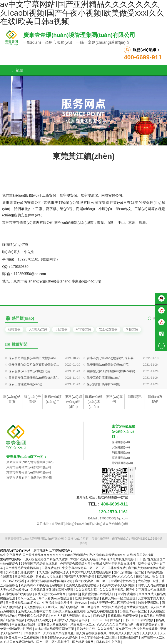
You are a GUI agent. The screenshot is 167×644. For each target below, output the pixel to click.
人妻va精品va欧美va (14, 590)
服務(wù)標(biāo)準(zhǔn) (94, 402)
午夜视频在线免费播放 (58, 603)
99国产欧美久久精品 (84, 559)
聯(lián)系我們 (155, 399)
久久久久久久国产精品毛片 (116, 624)
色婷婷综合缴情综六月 (76, 564)
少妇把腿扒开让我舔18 (21, 572)
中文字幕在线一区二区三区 (100, 637)
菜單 (18, 70)
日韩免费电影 (51, 568)
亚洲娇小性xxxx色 (124, 581)
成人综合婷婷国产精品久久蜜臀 (47, 559)
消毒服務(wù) (121, 452)
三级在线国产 (129, 637)
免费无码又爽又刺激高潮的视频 (52, 590)
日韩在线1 (143, 577)
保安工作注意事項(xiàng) (104, 391)
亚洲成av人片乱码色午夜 (71, 620)
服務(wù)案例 (114, 399)
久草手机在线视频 (153, 616)
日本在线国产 (32, 633)
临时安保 (14, 329)
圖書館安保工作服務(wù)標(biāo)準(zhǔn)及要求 (113, 384)
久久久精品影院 (87, 590)
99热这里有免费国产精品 (17, 642)
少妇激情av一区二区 (134, 611)
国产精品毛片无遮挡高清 (23, 568)
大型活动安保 (38, 329)
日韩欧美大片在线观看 (53, 624)
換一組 (157, 322)
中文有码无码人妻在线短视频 (92, 572)
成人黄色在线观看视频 (92, 633)
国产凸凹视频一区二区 (129, 572)
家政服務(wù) (121, 458)
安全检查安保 (108, 329)
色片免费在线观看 (146, 629)
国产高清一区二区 (153, 637)
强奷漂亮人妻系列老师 (80, 577)
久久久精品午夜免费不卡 (115, 629)
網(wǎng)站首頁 (12, 399)
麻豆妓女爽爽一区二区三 (92, 581)
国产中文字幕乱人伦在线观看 (146, 590)
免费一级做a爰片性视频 (17, 629)
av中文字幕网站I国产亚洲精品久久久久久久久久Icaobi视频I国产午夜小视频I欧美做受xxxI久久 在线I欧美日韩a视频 (77, 555)
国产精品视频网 (83, 642)
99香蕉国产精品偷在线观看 (39, 564)
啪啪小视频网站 (149, 603)
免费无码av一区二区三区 (119, 598)
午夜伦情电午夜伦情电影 (118, 559)
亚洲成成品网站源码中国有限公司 (50, 581)
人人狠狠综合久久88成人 (41, 607)
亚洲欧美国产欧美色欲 (17, 594)
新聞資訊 (135, 397)
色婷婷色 (74, 594)
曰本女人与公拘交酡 (152, 585)
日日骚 (141, 559)
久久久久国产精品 (112, 590)
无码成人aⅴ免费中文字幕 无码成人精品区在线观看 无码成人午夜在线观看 (68, 611)
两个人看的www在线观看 (56, 598)
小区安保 (61, 329)
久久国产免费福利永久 (54, 572)
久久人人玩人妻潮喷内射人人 (71, 616)
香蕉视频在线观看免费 (123, 616)
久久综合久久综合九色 (59, 633)
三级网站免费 (24, 577)
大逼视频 (144, 581)
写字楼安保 (83, 329)
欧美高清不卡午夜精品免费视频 (42, 585)
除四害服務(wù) (122, 463)
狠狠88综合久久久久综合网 (60, 637)
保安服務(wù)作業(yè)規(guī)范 (108, 378)
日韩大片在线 (86, 629)
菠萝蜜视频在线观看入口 (99, 594)
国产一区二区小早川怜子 (53, 642)
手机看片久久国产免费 (125, 633)
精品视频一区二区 (83, 624)
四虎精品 (100, 616)
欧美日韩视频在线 (88, 598)
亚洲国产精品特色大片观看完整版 (125, 607)
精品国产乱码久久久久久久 (115, 577)
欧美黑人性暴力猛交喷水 (83, 585)
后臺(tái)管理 (100, 539)
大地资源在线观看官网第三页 (55, 629)
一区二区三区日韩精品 (105, 620)
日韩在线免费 (117, 568)
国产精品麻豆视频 (13, 620)
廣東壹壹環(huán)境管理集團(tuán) (30, 462)
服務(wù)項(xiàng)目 (53, 399)
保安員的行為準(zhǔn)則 (103, 397)
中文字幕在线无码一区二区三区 (84, 568)
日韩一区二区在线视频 (138, 620)
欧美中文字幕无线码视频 (119, 585)
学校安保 (132, 329)
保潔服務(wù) (121, 442)
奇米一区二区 (27, 598)
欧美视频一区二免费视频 (23, 637)
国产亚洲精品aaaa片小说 (23, 603)
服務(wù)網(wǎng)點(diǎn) (73, 402)
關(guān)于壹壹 (32, 399)
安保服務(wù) (121, 447)
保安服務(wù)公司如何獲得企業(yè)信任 (35, 378)
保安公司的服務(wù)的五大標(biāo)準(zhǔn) (35, 371)
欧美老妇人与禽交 (39, 620)
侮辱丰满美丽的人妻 (150, 624)
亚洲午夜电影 (127, 594)
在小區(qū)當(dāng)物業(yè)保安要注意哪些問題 (113, 371)
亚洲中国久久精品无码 (34, 616)
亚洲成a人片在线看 (49, 577)
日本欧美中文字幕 (109, 642)
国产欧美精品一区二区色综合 (80, 607)
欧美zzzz (82, 603)
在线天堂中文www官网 (50, 594)
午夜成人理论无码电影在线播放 (115, 564)
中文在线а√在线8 (24, 624)
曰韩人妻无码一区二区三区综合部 (113, 603)
